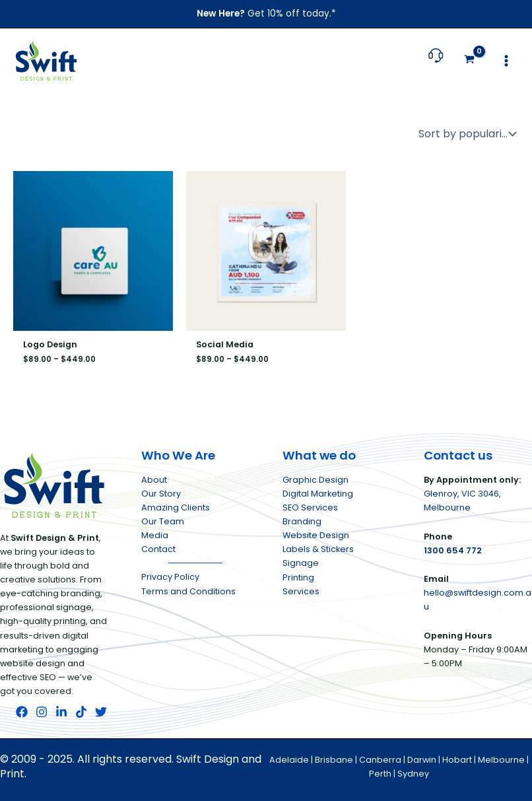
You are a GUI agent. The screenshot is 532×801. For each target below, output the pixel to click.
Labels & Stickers (318, 549)
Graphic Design (316, 480)
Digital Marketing (318, 494)
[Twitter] (101, 712)
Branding (302, 521)
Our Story (161, 494)
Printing (298, 577)
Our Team (163, 521)
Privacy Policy (170, 577)
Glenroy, (443, 494)
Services (301, 591)
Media (155, 535)
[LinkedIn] (61, 712)
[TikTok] (81, 712)
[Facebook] (22, 712)
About (154, 480)
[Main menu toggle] (506, 61)
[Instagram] (42, 712)
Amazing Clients (176, 507)
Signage (301, 563)
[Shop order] (466, 134)
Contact (158, 549)
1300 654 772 (453, 550)
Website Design (316, 535)
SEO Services (310, 507)
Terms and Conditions (188, 591)
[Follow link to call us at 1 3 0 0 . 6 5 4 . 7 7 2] (436, 62)
